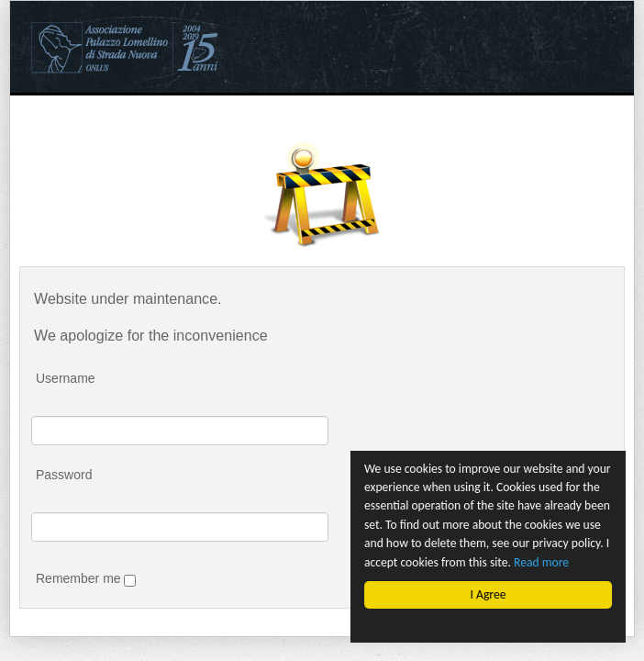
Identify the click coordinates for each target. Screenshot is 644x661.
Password (64, 475)
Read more (541, 562)
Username (66, 378)
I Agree (489, 594)
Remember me (86, 579)
